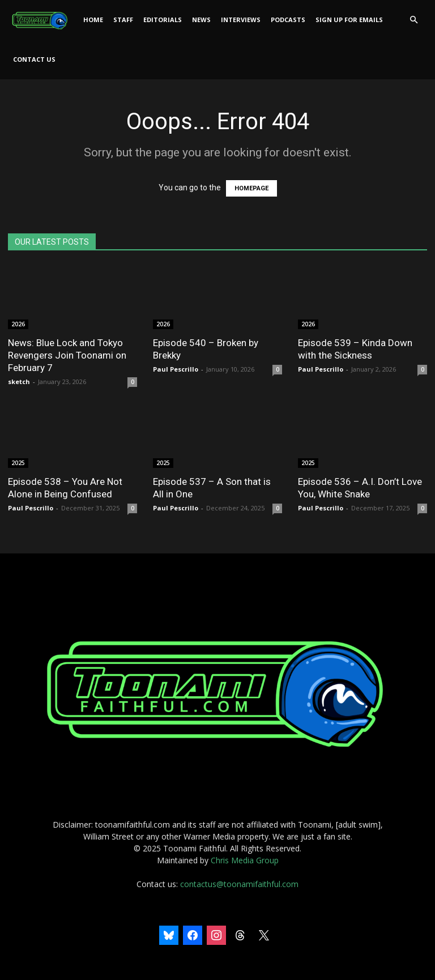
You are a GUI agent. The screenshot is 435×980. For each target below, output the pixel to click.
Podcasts (288, 20)
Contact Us (34, 59)
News (201, 20)
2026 (18, 324)
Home (93, 20)
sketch (19, 382)
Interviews (241, 20)
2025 (18, 463)
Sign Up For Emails (349, 20)
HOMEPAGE (251, 188)
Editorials (163, 20)
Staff (123, 20)
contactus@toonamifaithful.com (239, 884)
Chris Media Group (245, 860)
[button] (413, 20)
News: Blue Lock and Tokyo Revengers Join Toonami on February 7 (67, 355)
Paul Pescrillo (176, 369)
